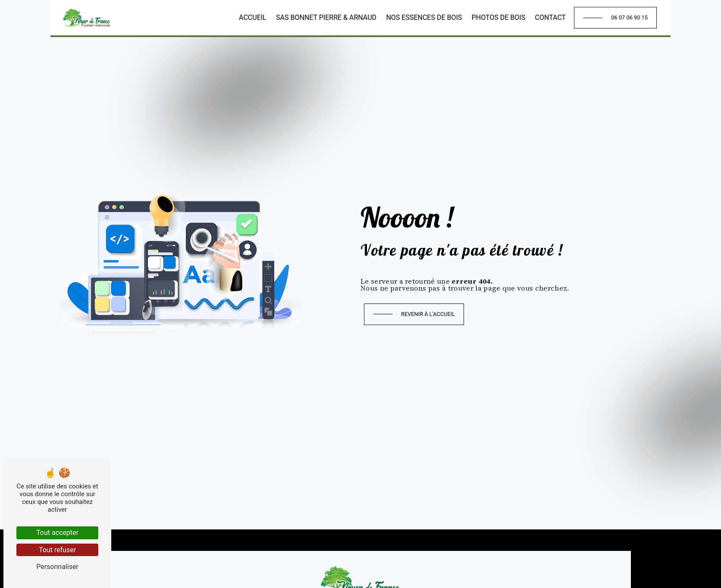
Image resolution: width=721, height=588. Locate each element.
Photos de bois (499, 17)
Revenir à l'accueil (428, 314)
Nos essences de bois (424, 17)
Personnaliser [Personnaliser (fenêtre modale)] (57, 567)
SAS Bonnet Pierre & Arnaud (326, 17)
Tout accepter (57, 533)
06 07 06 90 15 (629, 17)
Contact (551, 17)
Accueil (253, 17)
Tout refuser (57, 550)
